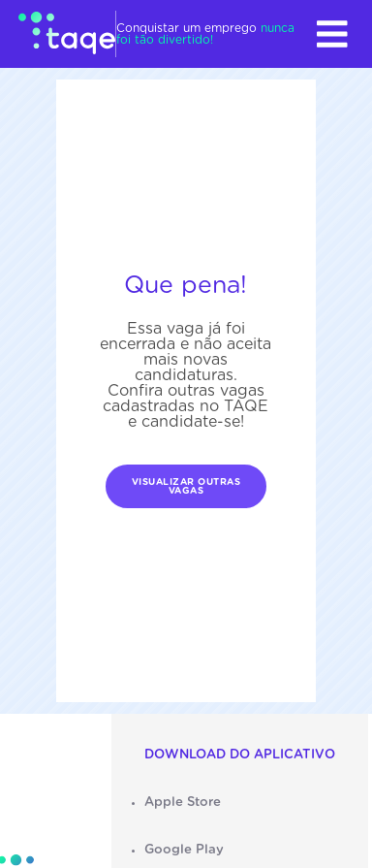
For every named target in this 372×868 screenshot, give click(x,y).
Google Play (184, 850)
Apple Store (183, 802)
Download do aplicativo (240, 755)
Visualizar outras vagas (186, 487)
